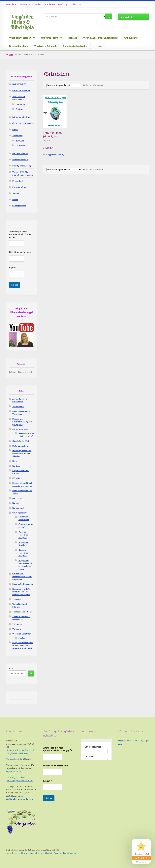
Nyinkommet (18, 508)
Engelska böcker (20, 187)
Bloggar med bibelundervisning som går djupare (22, 422)
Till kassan (76, 4)
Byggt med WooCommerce (66, 853)
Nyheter (98, 46)
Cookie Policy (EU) (21, 441)
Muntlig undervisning (22, 166)
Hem (11, 55)
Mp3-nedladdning (20, 153)
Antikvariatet (131, 38)
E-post (13, 267)
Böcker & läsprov (20, 429)
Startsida (22, 638)
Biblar (15, 129)
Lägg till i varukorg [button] (55, 154)
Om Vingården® (50, 38)
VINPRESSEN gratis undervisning (100, 38)
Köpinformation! (13, 771)
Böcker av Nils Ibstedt (22, 117)
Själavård (16, 599)
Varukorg (62, 4)
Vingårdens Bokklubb (45, 46)
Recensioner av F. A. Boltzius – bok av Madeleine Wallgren (21, 592)
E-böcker (20, 109)
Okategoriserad (19, 206)
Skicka (15, 285)
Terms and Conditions (22, 612)
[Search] (108, 16)
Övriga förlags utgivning (23, 123)
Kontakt (73, 38)
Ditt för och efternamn (21, 252)
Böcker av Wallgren (21, 90)
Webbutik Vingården (20, 38)
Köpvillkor (11, 4)
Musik (15, 199)
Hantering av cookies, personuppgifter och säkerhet (22, 453)
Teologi (16, 193)
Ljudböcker (21, 104)
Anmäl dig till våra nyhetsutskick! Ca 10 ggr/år (20, 234)
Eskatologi (20, 145)
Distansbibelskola (18, 46)
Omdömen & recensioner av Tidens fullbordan (22, 576)
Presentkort (18, 181)
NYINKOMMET (19, 84)
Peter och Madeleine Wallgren (23, 535)
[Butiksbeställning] (64, 85)
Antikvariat (17, 136)
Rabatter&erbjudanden (30, 4)
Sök (11, 669)
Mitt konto (50, 4)
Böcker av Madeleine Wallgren (23, 553)
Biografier (20, 140)
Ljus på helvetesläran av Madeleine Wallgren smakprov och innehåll (23, 645)
